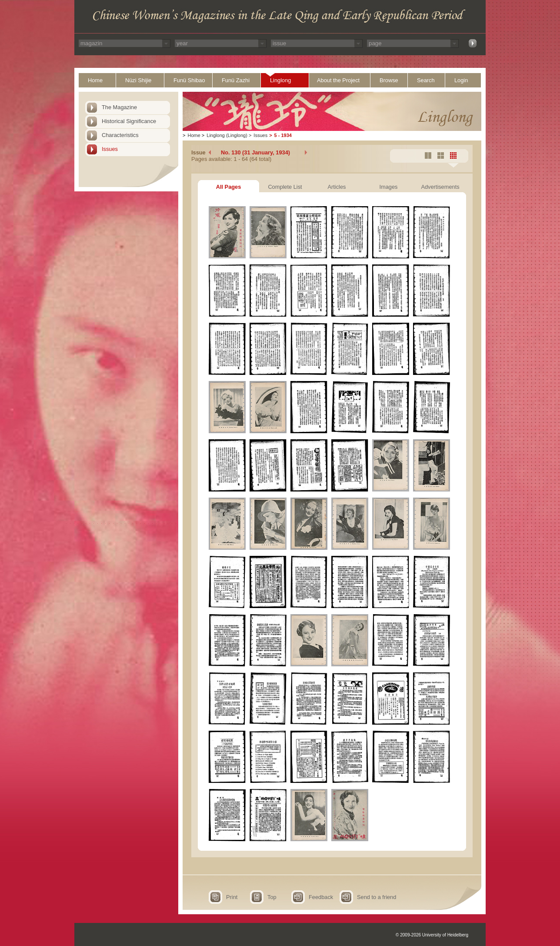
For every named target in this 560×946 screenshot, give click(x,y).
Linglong (280, 80)
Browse (389, 80)
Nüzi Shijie (138, 80)
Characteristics (120, 135)
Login (461, 80)
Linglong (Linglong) (227, 135)
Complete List (285, 187)
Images (389, 187)
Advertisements (440, 187)
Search (426, 80)
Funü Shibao (189, 80)
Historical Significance (129, 121)
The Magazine (119, 107)
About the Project (338, 80)
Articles (337, 187)
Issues (110, 149)
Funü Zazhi (236, 80)
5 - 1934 (283, 135)
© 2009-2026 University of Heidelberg (432, 935)
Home (95, 80)
